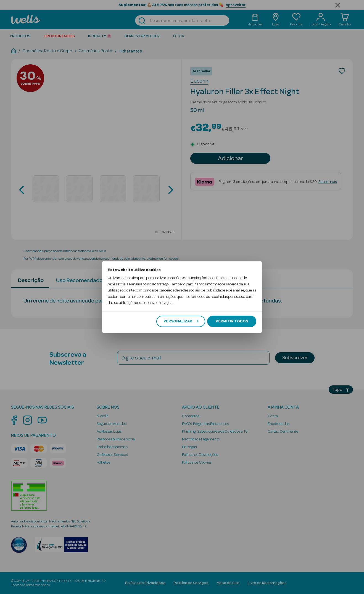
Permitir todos (232, 321)
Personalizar (181, 321)
